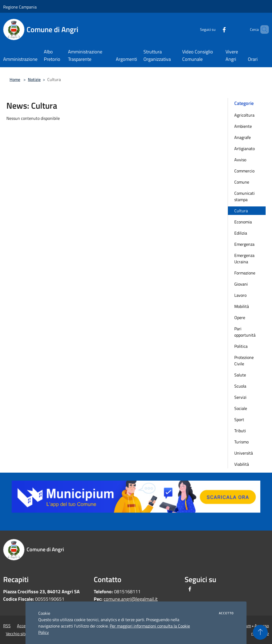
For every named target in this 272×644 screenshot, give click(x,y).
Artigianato (245, 149)
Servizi (240, 397)
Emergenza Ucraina (244, 259)
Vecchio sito (16, 634)
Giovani (241, 284)
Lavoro (240, 295)
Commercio (244, 171)
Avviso (240, 160)
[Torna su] (260, 632)
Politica (241, 346)
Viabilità (242, 464)
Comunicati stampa (245, 196)
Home (15, 79)
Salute (240, 375)
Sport (239, 420)
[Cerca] (262, 29)
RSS (7, 626)
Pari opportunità (245, 332)
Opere (240, 317)
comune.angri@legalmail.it (131, 599)
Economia (243, 222)
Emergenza (244, 244)
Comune (242, 182)
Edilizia (241, 233)
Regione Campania (20, 7)
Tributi (240, 431)
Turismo (241, 442)
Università (244, 453)
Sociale (241, 408)
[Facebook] (215, 29)
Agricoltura (244, 115)
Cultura (241, 211)
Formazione (245, 273)
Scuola (240, 386)
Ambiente (243, 126)
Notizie (34, 79)
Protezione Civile (244, 361)
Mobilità (242, 306)
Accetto (226, 613)
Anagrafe (243, 137)
